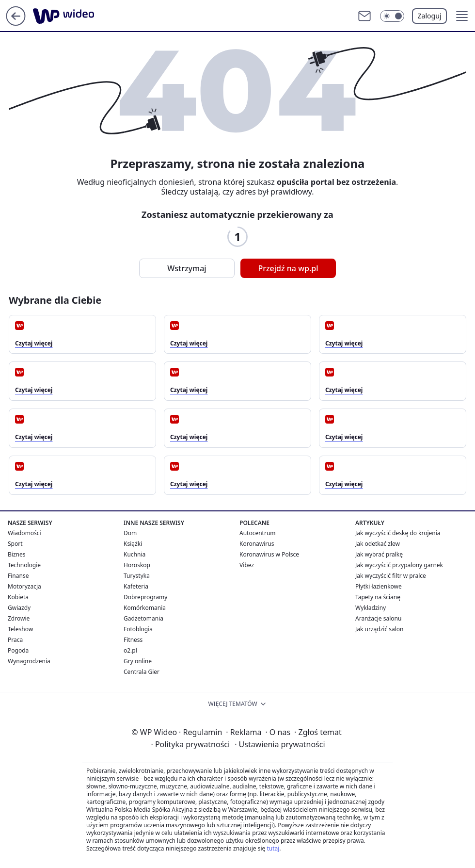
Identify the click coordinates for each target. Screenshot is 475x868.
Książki (133, 544)
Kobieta (18, 597)
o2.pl (130, 650)
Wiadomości (24, 533)
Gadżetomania (143, 618)
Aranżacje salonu (378, 618)
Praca (15, 640)
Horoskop (137, 565)
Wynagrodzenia (29, 661)
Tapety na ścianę (378, 597)
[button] (462, 16)
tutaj (273, 848)
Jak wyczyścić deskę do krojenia (398, 533)
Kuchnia (135, 554)
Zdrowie (19, 618)
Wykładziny (371, 608)
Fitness (133, 640)
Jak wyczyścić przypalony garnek (399, 565)
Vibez (247, 565)
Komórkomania (145, 608)
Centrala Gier (142, 672)
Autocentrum (258, 533)
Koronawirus (257, 544)
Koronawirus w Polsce (269, 554)
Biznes (16, 554)
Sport (15, 544)
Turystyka (137, 576)
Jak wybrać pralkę (379, 554)
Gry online (138, 661)
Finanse (18, 576)
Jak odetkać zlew (378, 544)
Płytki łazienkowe (379, 586)
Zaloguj (430, 16)
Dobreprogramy (145, 597)
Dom (130, 533)
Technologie (24, 565)
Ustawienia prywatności (280, 744)
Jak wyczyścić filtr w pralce (391, 576)
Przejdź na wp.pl (288, 268)
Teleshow (20, 629)
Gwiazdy (19, 608)
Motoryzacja (24, 586)
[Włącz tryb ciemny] (392, 16)
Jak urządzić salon (380, 629)
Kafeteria (136, 586)
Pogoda (18, 650)
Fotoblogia (138, 629)
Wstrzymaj (187, 268)
